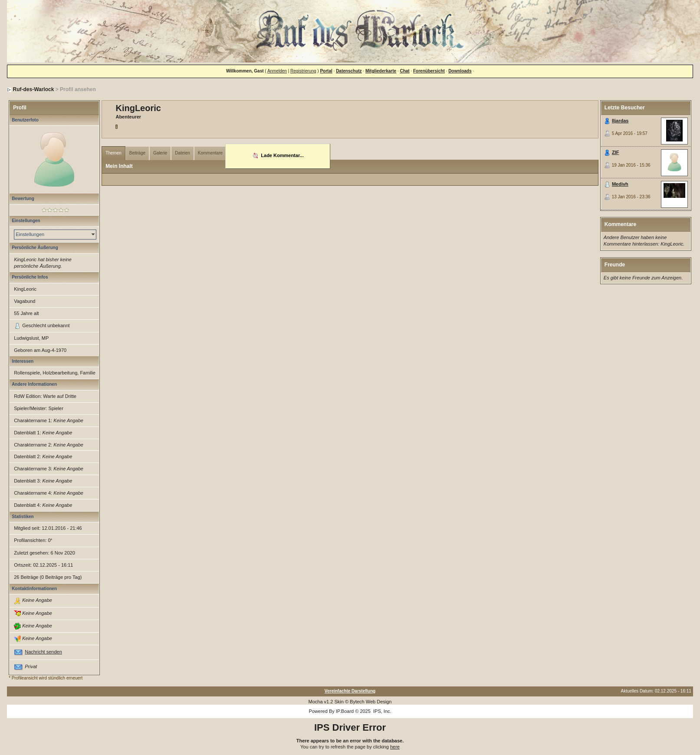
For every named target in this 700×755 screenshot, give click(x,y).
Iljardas (620, 121)
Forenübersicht (429, 71)
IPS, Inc (382, 711)
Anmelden (277, 71)
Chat (404, 71)
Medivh (620, 184)
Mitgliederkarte (381, 71)
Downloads (460, 71)
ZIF (616, 152)
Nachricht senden (43, 652)
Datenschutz (349, 71)
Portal (326, 71)
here (395, 747)
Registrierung (303, 71)
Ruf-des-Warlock (33, 89)
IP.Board (345, 711)
